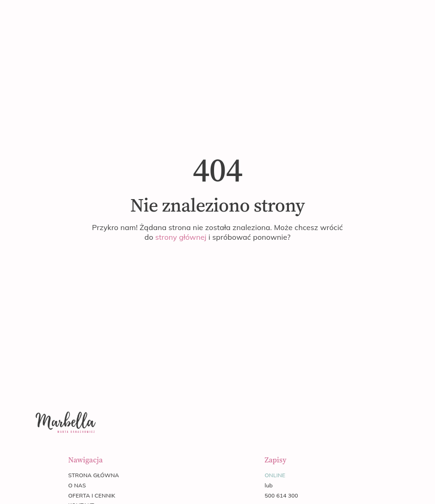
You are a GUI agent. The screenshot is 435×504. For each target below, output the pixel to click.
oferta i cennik (92, 495)
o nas (77, 485)
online (275, 475)
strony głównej (181, 237)
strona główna (93, 475)
